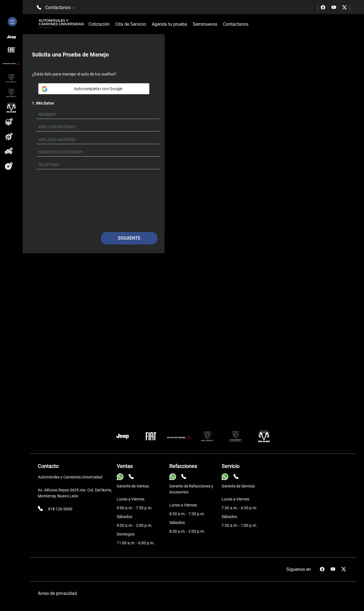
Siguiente (129, 238)
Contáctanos (236, 24)
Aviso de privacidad (57, 593)
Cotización (99, 24)
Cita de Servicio (131, 24)
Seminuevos (205, 24)
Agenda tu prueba (169, 24)
